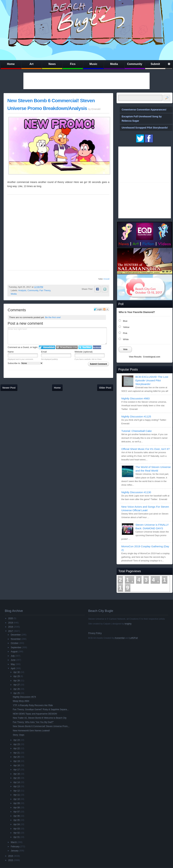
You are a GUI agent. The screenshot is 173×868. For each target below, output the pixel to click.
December (16, 635)
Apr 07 (17, 812)
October (15, 643)
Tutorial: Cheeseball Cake (137, 431)
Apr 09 (17, 803)
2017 (10, 631)
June (13, 660)
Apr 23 (17, 744)
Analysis (22, 290)
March (14, 842)
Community (135, 64)
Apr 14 (17, 782)
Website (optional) (84, 352)
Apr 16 (17, 774)
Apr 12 (17, 791)
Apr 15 (17, 778)
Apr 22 (17, 748)
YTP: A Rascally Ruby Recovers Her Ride (33, 705)
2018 (10, 627)
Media (114, 64)
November (16, 639)
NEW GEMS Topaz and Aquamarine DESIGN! (35, 714)
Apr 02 (17, 833)
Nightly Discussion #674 (24, 697)
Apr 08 (17, 808)
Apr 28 (17, 681)
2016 (10, 856)
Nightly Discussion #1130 (136, 492)
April (13, 668)
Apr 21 (17, 753)
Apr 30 (17, 672)
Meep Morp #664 (21, 701)
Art (31, 64)
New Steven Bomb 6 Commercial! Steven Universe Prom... (41, 726)
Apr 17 (17, 770)
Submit (155, 64)
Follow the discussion (106, 309)
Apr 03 (17, 829)
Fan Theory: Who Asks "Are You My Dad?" (33, 722)
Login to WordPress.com (67, 347)
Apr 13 (17, 786)
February (15, 847)
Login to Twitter (85, 347)
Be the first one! (53, 317)
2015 (10, 860)
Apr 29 (17, 676)
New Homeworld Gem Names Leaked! (31, 731)
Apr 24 (17, 740)
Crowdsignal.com (152, 357)
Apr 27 (17, 685)
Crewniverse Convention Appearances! (144, 110)
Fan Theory (45, 290)
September (16, 647)
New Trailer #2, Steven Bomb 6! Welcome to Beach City (40, 718)
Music (93, 64)
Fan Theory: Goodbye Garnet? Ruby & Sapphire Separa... (41, 709)
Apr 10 (17, 799)
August (14, 652)
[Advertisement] (86, 81)
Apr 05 (17, 820)
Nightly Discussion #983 (136, 398)
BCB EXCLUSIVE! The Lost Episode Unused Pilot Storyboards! (152, 380)
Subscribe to (25, 363)
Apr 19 (17, 761)
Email (44, 352)
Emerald (106, 279)
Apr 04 (17, 824)
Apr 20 (17, 757)
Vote (125, 349)
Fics (73, 64)
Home (11, 64)
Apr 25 (17, 693)
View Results (135, 357)
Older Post (105, 388)
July (13, 656)
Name (11, 352)
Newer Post (9, 388)
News (52, 64)
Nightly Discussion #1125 (136, 416)
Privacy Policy (95, 633)
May (13, 664)
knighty (128, 624)
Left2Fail (133, 638)
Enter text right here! (57, 336)
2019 (10, 623)
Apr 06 (17, 816)
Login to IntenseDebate (47, 347)
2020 (10, 618)
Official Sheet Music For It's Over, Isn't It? (146, 449)
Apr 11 (17, 795)
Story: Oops (19, 735)
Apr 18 (17, 765)
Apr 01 (17, 837)
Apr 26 (17, 689)
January (15, 851)
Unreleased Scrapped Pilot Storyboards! (145, 128)
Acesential (120, 638)
